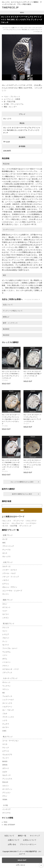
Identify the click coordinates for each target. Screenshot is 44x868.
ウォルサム (6, 652)
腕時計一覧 (22, 836)
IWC (4, 543)
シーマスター (31, 523)
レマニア (6, 634)
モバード (6, 645)
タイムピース (6, 28)
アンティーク (19, 521)
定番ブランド (15, 28)
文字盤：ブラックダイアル (14, 104)
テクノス (6, 628)
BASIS (5, 761)
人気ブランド (8, 562)
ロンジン (6, 594)
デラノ (5, 796)
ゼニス (5, 553)
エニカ (5, 744)
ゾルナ (5, 714)
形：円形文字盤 (10, 102)
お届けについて (14, 840)
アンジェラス (7, 779)
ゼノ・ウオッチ (8, 710)
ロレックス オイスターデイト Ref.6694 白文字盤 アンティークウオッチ (33, 374)
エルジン (6, 786)
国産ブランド (8, 600)
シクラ (5, 720)
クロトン (6, 666)
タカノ (5, 604)
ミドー (5, 655)
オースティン (7, 789)
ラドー (5, 631)
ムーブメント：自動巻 (12, 99)
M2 (4, 693)
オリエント (6, 607)
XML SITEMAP (9, 825)
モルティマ (6, 775)
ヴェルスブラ (7, 755)
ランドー (6, 758)
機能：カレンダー (10, 107)
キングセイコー (18, 523)
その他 (5, 805)
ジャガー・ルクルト (10, 570)
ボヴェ (5, 659)
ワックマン (6, 686)
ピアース (6, 751)
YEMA (5, 800)
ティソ (5, 641)
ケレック (6, 748)
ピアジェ (6, 584)
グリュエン (6, 793)
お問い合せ (12, 844)
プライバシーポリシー (28, 844)
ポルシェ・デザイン (10, 587)
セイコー (6, 523)
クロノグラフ (31, 521)
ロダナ (5, 772)
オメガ (5, 526)
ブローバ (6, 638)
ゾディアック (7, 673)
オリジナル (6, 813)
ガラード (6, 768)
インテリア (6, 809)
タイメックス (7, 703)
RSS (6, 822)
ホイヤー (6, 727)
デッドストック (26, 526)
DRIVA (5, 765)
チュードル (6, 550)
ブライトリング (8, 546)
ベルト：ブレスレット (12, 97)
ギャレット (6, 682)
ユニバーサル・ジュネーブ (12, 591)
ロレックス (24, 28)
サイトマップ (35, 836)
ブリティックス (8, 717)
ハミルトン (6, 662)
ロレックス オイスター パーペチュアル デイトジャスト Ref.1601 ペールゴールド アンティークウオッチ (11, 419)
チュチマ (6, 724)
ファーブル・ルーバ (10, 648)
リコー (5, 611)
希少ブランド (8, 737)
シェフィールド (8, 700)
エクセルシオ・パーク (11, 669)
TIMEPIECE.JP (10, 7)
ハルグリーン (7, 707)
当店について (9, 836)
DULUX (5, 782)
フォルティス (7, 696)
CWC (4, 731)
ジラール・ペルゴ (9, 573)
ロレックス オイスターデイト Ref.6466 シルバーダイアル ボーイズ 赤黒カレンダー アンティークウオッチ (11, 465)
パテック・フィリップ (11, 577)
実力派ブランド (9, 624)
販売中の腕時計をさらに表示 (22, 494)
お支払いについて (30, 840)
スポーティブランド (10, 678)
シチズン (6, 618)
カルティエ (6, 566)
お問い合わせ (21, 865)
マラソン (6, 689)
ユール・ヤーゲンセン (11, 741)
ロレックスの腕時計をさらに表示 (22, 482)
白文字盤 (14, 526)
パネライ (6, 580)
